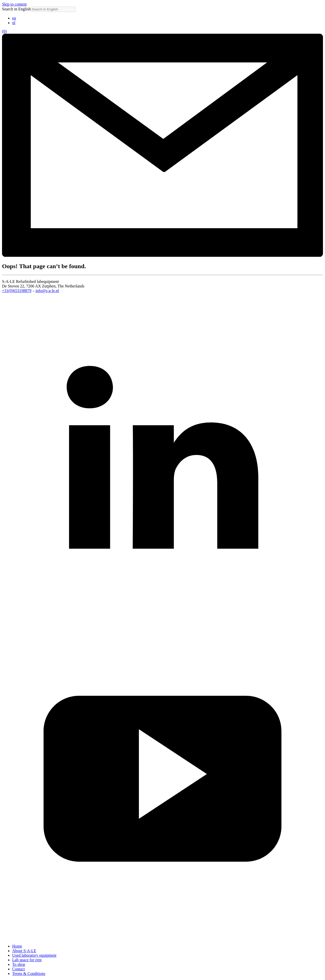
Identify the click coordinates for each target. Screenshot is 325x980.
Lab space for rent (27, 960)
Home (17, 946)
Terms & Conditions (29, 974)
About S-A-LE (24, 951)
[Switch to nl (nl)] (14, 23)
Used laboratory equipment (34, 955)
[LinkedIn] (162, 616)
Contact (19, 969)
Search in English (16, 9)
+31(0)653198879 (17, 291)
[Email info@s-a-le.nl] (162, 255)
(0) (4, 31)
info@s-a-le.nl (47, 291)
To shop (19, 964)
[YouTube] (162, 938)
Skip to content (14, 4)
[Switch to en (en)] (14, 18)
